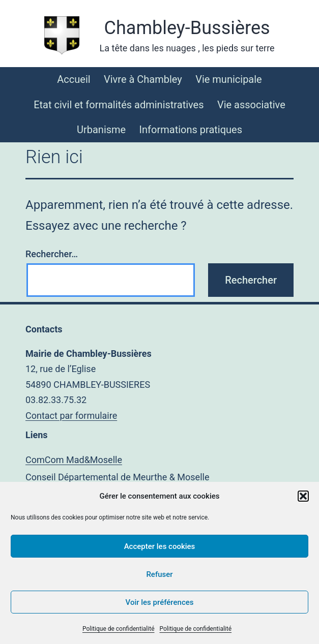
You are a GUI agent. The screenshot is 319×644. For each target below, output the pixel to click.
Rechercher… (52, 254)
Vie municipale (229, 79)
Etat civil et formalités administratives (119, 105)
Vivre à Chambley (143, 79)
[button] (303, 496)
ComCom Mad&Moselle (74, 460)
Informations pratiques (191, 130)
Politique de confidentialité (119, 629)
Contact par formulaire (71, 416)
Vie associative (251, 105)
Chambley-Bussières (187, 28)
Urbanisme (101, 130)
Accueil (74, 79)
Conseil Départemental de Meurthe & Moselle (117, 477)
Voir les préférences (160, 602)
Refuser (159, 574)
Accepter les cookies (160, 546)
